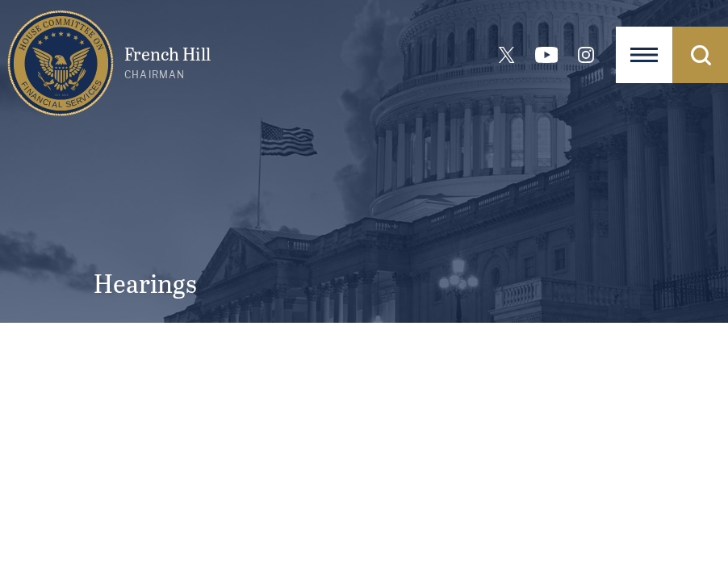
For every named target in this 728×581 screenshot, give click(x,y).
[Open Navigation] (644, 55)
